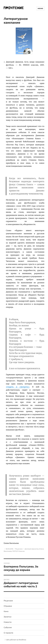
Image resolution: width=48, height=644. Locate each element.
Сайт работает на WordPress (16, 640)
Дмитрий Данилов (32, 549)
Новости (8, 622)
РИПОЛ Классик (19, 551)
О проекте (8, 633)
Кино (6, 611)
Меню (40, 8)
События (8, 628)
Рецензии (19, 549)
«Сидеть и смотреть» (18, 387)
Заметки (7, 617)
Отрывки (8, 606)
